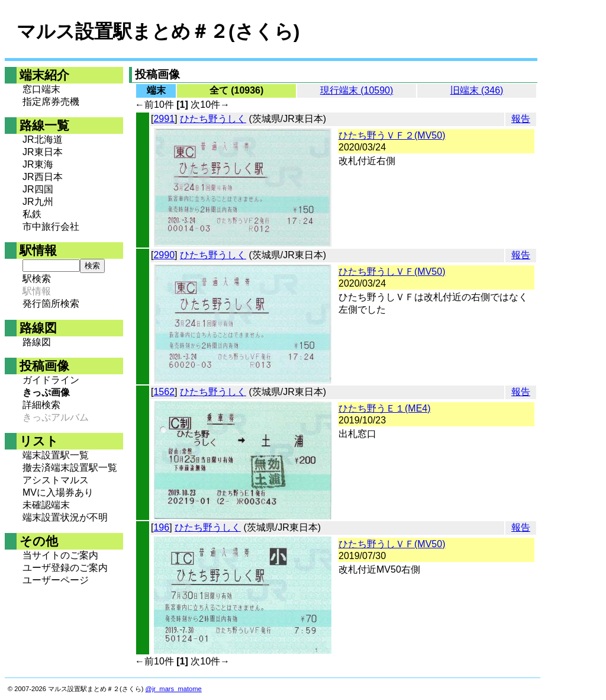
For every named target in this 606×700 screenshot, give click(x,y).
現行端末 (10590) (357, 90)
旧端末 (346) (477, 90)
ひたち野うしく (213, 119)
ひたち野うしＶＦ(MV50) (392, 272)
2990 (164, 255)
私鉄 (32, 214)
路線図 (37, 342)
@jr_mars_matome (174, 689)
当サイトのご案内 (60, 555)
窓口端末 (41, 89)
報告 (521, 119)
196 (161, 527)
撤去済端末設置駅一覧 (70, 468)
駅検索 (37, 279)
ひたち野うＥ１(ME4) (385, 408)
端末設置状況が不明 (65, 517)
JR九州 (38, 202)
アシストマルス (56, 480)
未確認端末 (46, 505)
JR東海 (38, 164)
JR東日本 (43, 152)
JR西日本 (43, 177)
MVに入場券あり (58, 492)
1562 (164, 392)
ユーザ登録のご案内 (65, 568)
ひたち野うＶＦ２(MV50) (392, 135)
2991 (164, 119)
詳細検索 (41, 405)
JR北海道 (43, 139)
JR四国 (38, 189)
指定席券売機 (51, 102)
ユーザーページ (56, 580)
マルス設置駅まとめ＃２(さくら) (158, 31)
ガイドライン (51, 380)
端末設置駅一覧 (56, 455)
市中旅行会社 (51, 227)
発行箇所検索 (51, 304)
